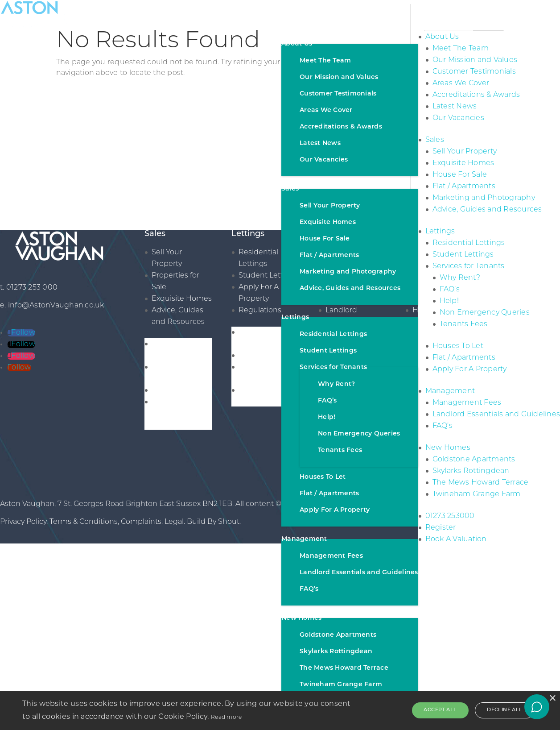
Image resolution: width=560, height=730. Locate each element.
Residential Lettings (333, 334)
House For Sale (325, 239)
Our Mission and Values (339, 77)
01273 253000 (450, 516)
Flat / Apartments (329, 255)
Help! (327, 417)
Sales (290, 189)
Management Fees (331, 556)
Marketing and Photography (348, 272)
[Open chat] (537, 707)
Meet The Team (325, 61)
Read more (226, 717)
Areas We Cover (326, 110)
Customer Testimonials (338, 94)
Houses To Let (323, 477)
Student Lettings (328, 351)
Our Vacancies (324, 160)
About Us (297, 44)
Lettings (295, 317)
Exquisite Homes (328, 222)
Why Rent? (336, 384)
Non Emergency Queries (359, 434)
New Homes (301, 618)
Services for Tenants (333, 367)
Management (304, 539)
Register (441, 528)
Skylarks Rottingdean (336, 652)
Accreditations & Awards (341, 127)
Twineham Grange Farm (341, 685)
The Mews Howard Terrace (344, 668)
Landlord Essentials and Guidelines (359, 573)
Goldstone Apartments (338, 635)
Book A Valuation (456, 539)
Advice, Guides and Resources (350, 288)
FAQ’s (327, 401)
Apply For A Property (335, 510)
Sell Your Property (330, 206)
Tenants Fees (340, 450)
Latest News (320, 143)
